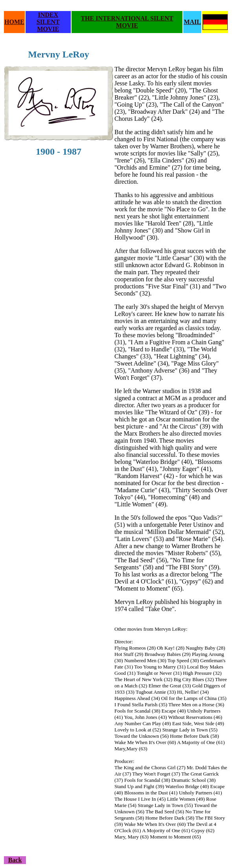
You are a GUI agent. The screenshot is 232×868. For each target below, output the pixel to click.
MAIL (192, 22)
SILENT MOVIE (48, 25)
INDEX (48, 15)
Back (15, 860)
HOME (14, 22)
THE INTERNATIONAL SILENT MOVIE (127, 22)
